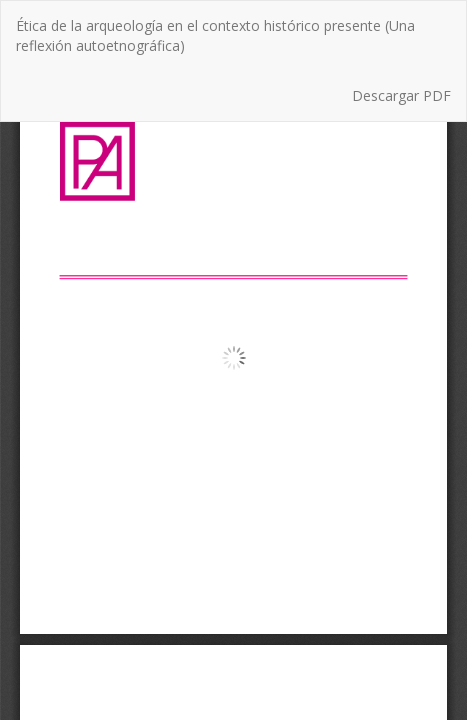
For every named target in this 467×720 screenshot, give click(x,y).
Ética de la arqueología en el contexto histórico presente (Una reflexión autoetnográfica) (215, 35)
